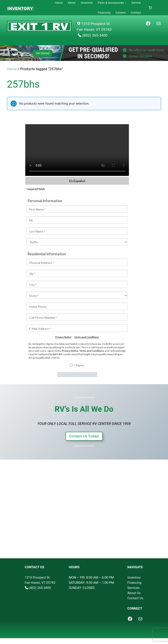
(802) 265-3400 (40, 588)
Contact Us (135, 598)
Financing (134, 583)
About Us (134, 593)
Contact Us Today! (84, 436)
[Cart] (150, 8)
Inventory (134, 577)
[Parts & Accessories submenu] (125, 3)
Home (12, 69)
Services (134, 588)
